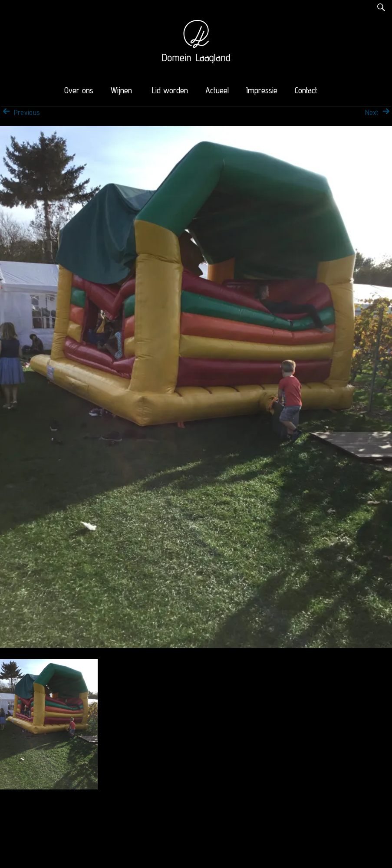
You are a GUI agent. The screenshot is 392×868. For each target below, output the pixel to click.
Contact (306, 90)
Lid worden (170, 90)
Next (379, 112)
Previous (20, 112)
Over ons (79, 90)
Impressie (262, 90)
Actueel (217, 90)
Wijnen (121, 90)
